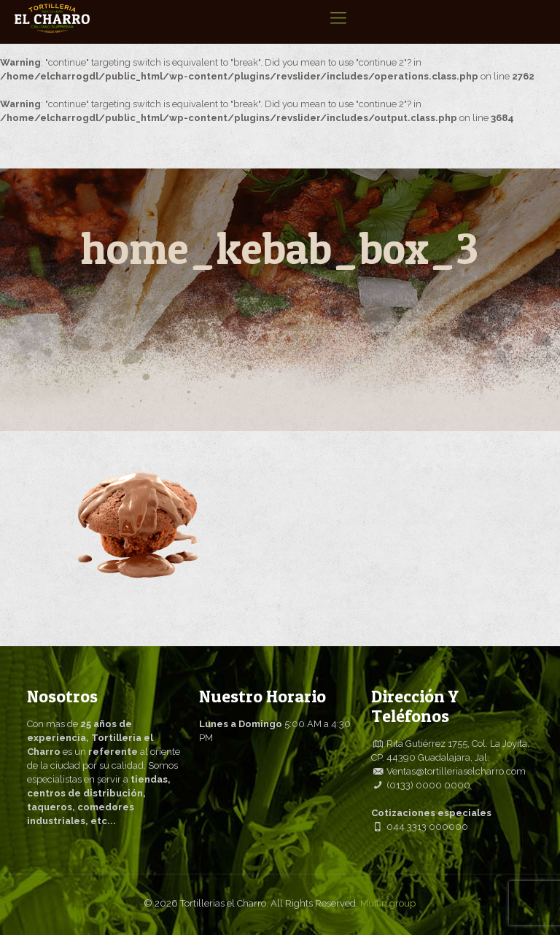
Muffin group (388, 903)
